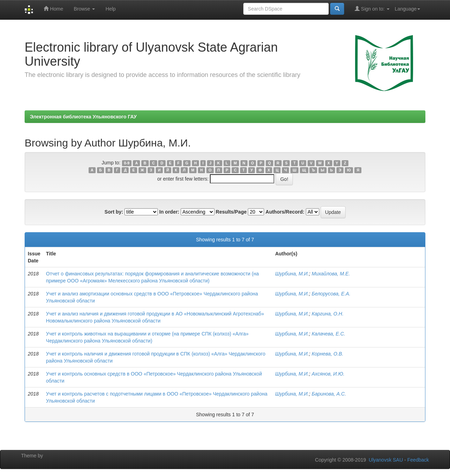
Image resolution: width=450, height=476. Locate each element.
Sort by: (114, 212)
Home (53, 9)
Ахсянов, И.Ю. (328, 374)
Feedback (418, 460)
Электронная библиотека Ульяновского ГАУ (83, 117)
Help (111, 9)
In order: (169, 212)
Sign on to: (372, 9)
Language (407, 9)
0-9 (127, 163)
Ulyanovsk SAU (386, 460)
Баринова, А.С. (329, 394)
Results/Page (231, 212)
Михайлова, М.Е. (331, 274)
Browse (85, 9)
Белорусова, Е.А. (331, 294)
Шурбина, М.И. (292, 274)
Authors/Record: (285, 212)
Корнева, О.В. (328, 354)
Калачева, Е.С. (329, 334)
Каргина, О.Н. (328, 314)
